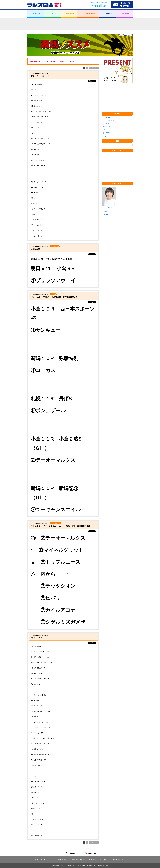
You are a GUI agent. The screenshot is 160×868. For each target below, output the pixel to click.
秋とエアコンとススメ (40, 76)
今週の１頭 (107, 127)
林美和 (110, 207)
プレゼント (107, 118)
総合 (104, 136)
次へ (97, 68)
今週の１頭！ (37, 249)
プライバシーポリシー (48, 860)
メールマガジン (104, 860)
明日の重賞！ (107, 133)
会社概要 (35, 860)
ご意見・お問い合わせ (119, 860)
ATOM (106, 215)
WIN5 (105, 130)
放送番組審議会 (63, 860)
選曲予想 (106, 124)
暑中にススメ (37, 638)
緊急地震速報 (93, 860)
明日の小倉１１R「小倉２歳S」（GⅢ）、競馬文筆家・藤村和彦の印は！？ (62, 526)
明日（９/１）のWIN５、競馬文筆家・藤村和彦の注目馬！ (55, 297)
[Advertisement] (80, 24)
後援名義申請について (78, 860)
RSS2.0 (106, 212)
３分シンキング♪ (108, 121)
